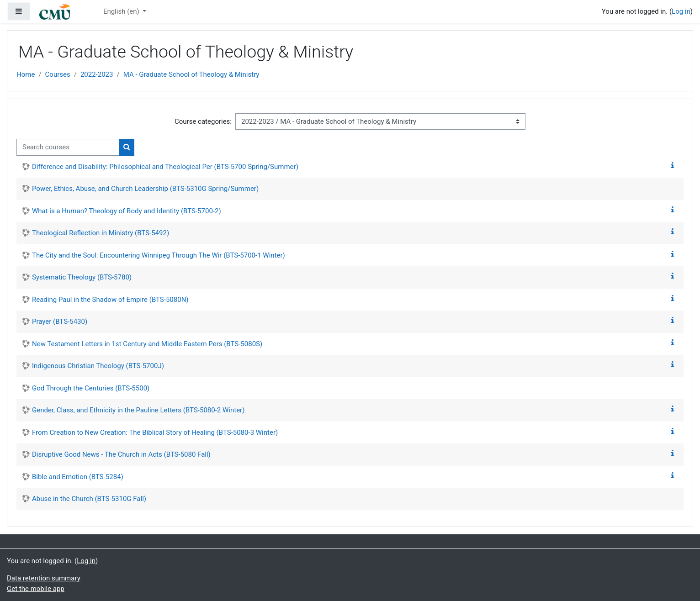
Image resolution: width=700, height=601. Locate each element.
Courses (58, 74)
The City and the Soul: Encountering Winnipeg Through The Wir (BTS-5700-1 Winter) (159, 255)
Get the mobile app (36, 589)
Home (26, 74)
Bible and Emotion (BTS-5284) (78, 477)
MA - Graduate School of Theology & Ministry (191, 74)
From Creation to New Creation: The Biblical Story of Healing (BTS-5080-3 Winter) (155, 432)
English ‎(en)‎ (122, 11)
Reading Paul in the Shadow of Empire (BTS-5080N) (110, 300)
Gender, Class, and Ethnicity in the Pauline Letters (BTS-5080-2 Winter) (138, 410)
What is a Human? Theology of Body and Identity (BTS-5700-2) (127, 211)
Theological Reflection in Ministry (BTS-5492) (101, 233)
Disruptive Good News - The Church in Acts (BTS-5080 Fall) (121, 454)
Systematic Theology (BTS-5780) (82, 277)
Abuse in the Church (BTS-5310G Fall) (89, 499)
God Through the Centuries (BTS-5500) (91, 388)
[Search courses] (68, 147)
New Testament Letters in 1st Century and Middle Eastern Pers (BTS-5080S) (147, 344)
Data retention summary (44, 578)
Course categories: (203, 121)
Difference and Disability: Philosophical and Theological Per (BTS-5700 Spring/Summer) (165, 167)
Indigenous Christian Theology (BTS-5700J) (98, 366)
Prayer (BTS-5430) (60, 322)
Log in (681, 11)
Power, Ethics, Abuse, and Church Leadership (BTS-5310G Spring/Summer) (145, 189)
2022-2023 (97, 74)
